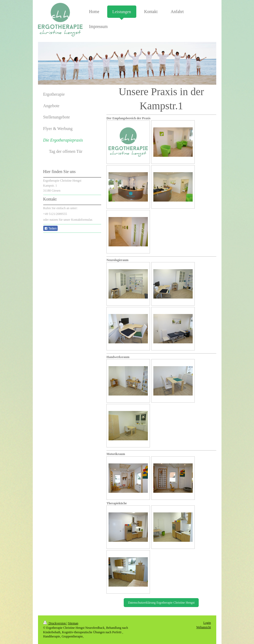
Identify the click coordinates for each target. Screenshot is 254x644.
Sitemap (73, 623)
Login (207, 623)
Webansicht (204, 627)
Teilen (50, 229)
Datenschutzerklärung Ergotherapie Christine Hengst (161, 603)
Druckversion (55, 623)
